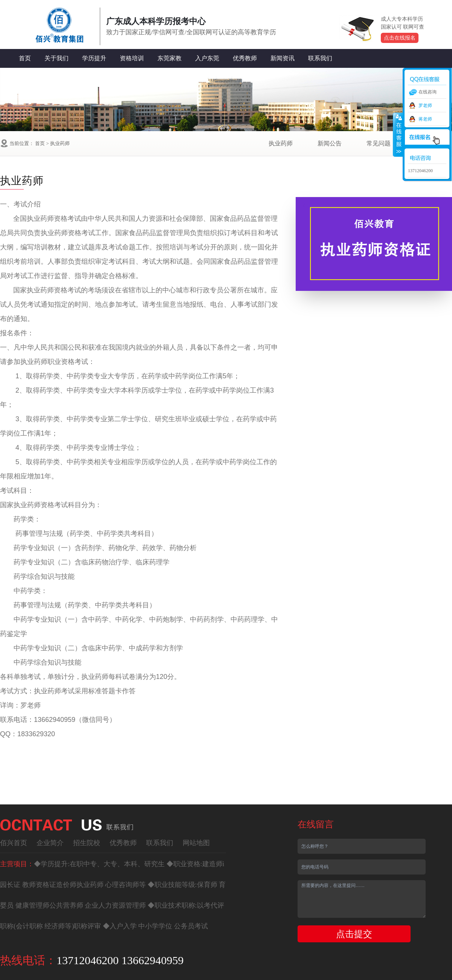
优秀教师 (245, 58)
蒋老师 (425, 119)
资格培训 (132, 58)
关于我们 (56, 58)
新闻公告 (330, 143)
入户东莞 (207, 58)
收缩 (398, 135)
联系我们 (320, 58)
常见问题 (379, 143)
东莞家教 (169, 58)
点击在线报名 (400, 38)
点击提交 (354, 934)
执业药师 (60, 143)
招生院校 (87, 843)
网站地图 (196, 843)
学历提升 (94, 58)
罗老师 (425, 105)
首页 (25, 58)
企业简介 (50, 843)
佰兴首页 (14, 843)
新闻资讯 (282, 58)
